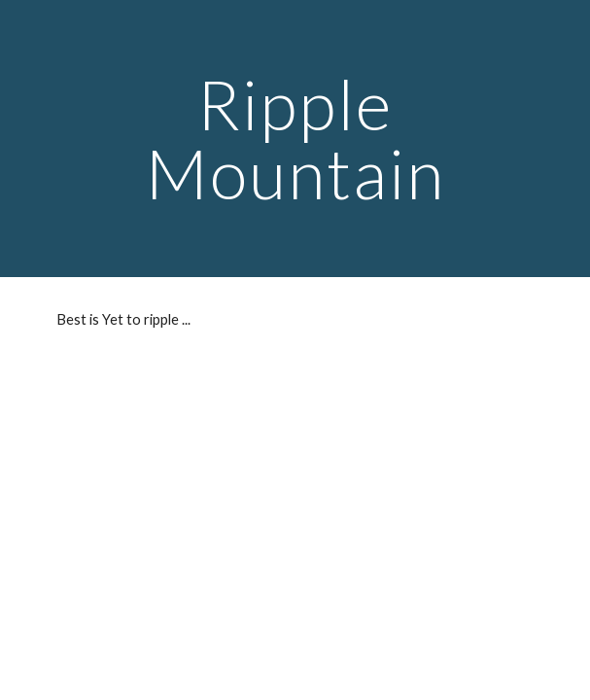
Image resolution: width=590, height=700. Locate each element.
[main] (295, 139)
